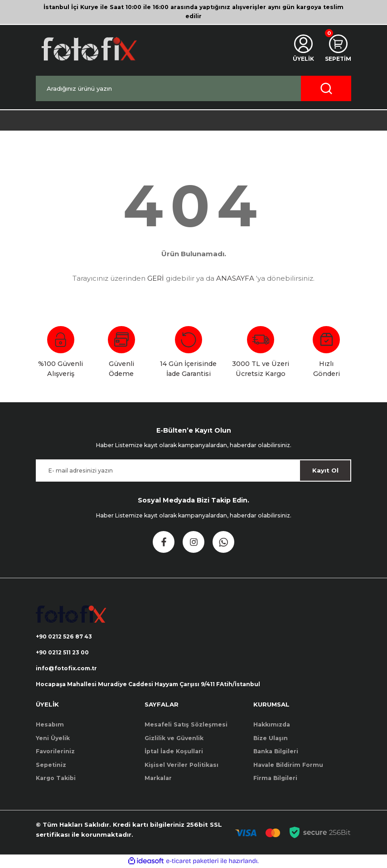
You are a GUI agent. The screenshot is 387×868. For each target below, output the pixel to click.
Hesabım (50, 725)
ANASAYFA (235, 278)
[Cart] (338, 49)
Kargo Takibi (56, 778)
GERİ (156, 278)
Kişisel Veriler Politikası (181, 765)
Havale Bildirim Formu (288, 765)
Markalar (158, 778)
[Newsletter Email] (193, 471)
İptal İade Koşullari (174, 752)
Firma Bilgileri (275, 778)
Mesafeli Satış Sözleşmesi (186, 725)
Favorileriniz (55, 752)
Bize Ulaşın (271, 739)
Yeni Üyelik (53, 739)
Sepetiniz (51, 765)
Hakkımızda (272, 725)
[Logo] (88, 49)
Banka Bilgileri (276, 752)
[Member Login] (302, 49)
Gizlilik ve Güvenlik (174, 739)
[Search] (193, 88)
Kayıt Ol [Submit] (325, 470)
